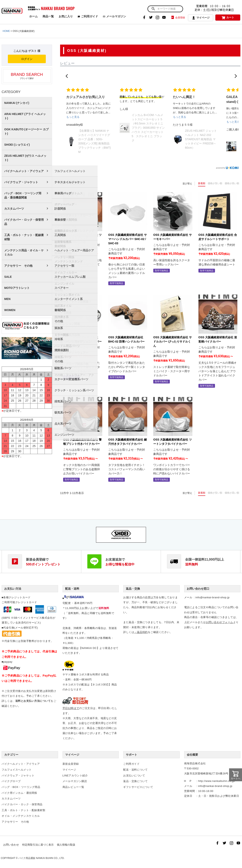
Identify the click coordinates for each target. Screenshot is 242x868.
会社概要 (192, 755)
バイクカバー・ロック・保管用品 (24, 222)
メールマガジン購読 (75, 781)
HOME (6, 31)
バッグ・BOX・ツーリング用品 (21, 787)
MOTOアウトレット (17, 288)
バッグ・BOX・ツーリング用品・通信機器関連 (23, 195)
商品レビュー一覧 (73, 787)
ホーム (33, 16)
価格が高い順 (232, 183)
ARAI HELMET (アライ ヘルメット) (25, 116)
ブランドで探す (27, 76)
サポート (131, 755)
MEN (7, 299)
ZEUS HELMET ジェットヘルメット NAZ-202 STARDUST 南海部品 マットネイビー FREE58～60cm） (201, 139)
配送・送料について (136, 770)
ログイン (27, 59)
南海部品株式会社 (195, 763)
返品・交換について (136, 781)
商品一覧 (48, 16)
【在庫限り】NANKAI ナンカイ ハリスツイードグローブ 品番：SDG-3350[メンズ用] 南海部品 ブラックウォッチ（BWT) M (95, 141)
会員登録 (178, 18)
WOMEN (10, 310)
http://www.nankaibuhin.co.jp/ (217, 781)
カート (228, 18)
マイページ (201, 18)
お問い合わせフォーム (220, 622)
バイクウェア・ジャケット (21, 182)
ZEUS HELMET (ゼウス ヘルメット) (25, 158)
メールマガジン (114, 16)
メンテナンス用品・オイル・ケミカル (24, 252)
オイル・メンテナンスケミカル (21, 816)
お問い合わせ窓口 (198, 589)
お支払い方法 (13, 589)
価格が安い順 (215, 183)
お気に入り (66, 16)
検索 (153, 9)
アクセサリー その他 (18, 266)
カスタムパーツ (14, 209)
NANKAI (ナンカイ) (17, 103)
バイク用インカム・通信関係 (19, 793)
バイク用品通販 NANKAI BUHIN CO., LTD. (41, 858)
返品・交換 (133, 589)
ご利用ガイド (88, 16)
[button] (67, 76)
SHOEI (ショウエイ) (17, 145)
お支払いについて (134, 776)
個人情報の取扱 (66, 845)
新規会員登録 (71, 764)
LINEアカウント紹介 (75, 776)
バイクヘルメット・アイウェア (24, 171)
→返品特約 (141, 632)
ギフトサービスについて (138, 787)
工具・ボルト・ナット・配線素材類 (24, 237)
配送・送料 (72, 589)
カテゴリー (11, 755)
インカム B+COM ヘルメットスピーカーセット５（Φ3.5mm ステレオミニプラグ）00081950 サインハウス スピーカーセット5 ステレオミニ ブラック (148, 128)
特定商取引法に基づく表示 (38, 845)
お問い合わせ (11, 845)
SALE (8, 277)
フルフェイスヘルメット (17, 770)
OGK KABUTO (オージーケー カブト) (26, 131)
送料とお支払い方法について (33, 701)
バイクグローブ (11, 781)
